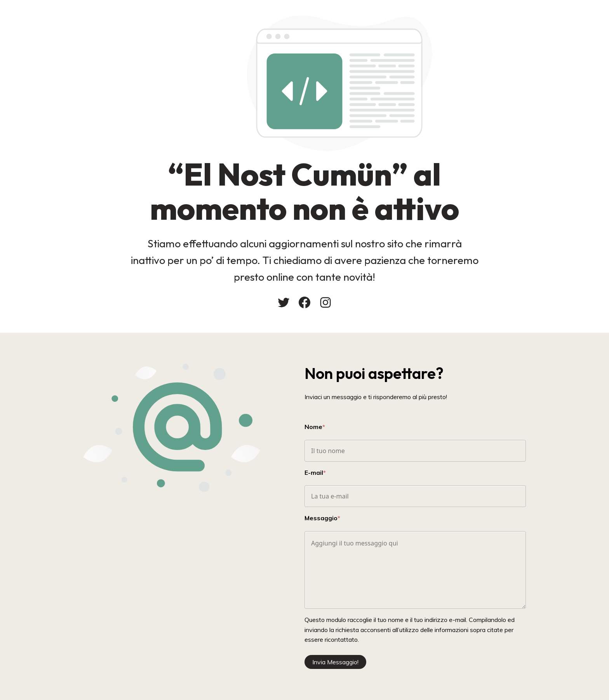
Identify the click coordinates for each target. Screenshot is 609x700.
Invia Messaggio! (335, 662)
